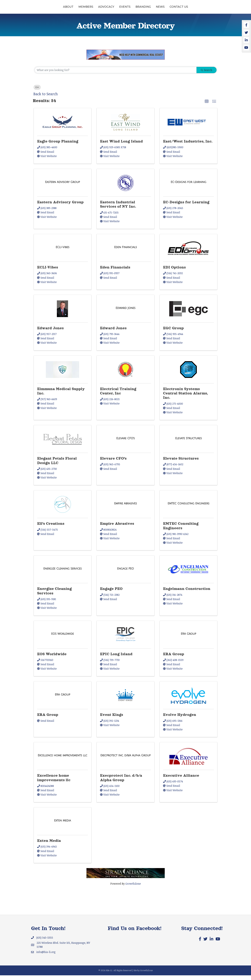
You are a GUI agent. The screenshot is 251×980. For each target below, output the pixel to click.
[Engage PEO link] (126, 573)
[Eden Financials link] (126, 252)
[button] (207, 106)
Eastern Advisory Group (60, 207)
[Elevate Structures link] (189, 443)
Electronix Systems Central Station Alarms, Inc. (185, 398)
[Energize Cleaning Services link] (62, 573)
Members (60, 9)
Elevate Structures (181, 463)
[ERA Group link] (188, 639)
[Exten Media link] (63, 825)
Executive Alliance (181, 780)
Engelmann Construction (187, 593)
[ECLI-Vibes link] (63, 252)
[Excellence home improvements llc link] (63, 760)
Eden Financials (115, 272)
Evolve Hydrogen (180, 719)
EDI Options (174, 272)
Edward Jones (50, 333)
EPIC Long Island (116, 659)
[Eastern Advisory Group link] (63, 187)
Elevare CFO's (113, 463)
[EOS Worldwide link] (62, 639)
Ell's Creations (51, 528)
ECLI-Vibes (48, 272)
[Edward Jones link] (125, 313)
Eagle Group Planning (58, 146)
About (42, 9)
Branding (169, 9)
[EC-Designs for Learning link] (189, 187)
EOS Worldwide (52, 659)
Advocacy (80, 9)
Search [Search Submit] (207, 75)
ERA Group (174, 659)
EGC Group (173, 333)
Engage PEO (111, 593)
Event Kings (112, 719)
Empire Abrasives (117, 528)
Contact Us (205, 9)
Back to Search (46, 98)
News (186, 9)
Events (99, 9)
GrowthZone (133, 888)
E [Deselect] (37, 92)
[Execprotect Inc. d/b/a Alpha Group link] (126, 760)
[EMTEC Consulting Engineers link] (189, 508)
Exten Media (49, 845)
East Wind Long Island (121, 146)
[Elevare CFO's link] (125, 443)
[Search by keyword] (116, 75)
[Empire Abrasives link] (126, 508)
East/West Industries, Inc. (188, 146)
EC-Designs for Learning (186, 207)
